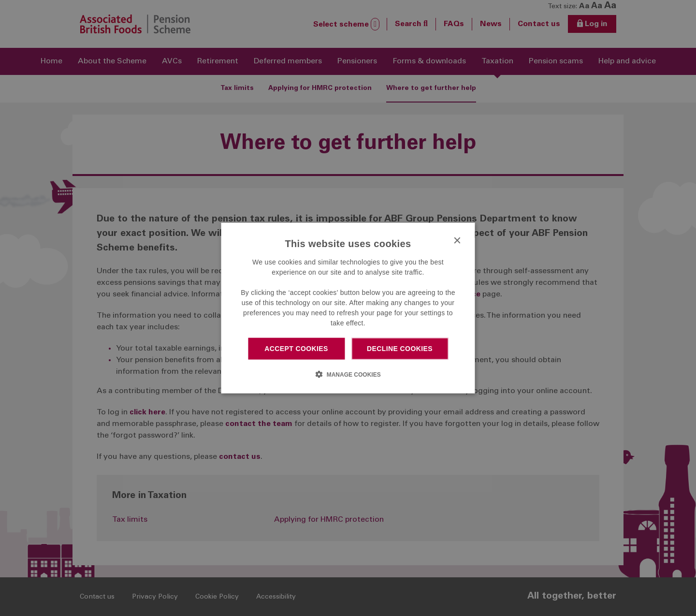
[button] (348, 374)
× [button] (457, 241)
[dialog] (348, 308)
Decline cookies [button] (400, 349)
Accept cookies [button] (296, 349)
